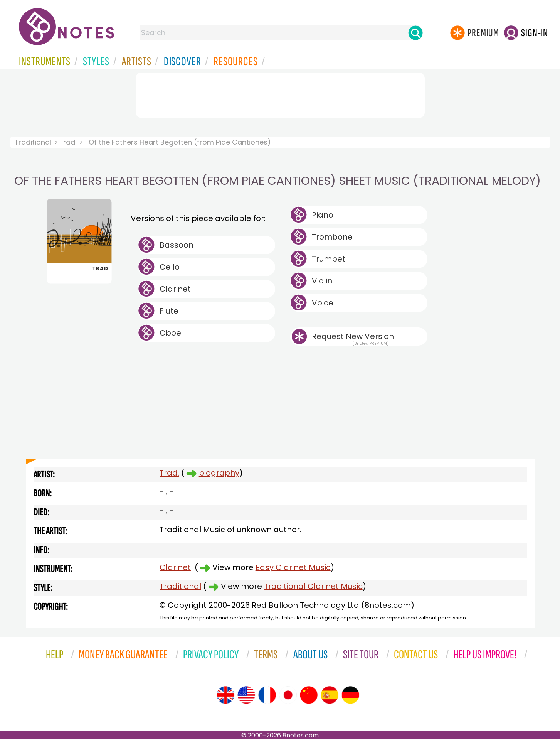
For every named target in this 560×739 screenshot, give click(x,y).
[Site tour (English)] (225, 695)
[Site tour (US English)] (246, 695)
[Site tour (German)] (350, 695)
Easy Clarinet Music (293, 567)
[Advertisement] (280, 94)
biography (219, 473)
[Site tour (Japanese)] (288, 695)
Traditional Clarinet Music (313, 586)
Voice (323, 303)
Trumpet (329, 259)
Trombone (332, 237)
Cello (170, 267)
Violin (322, 281)
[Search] (415, 33)
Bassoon (177, 245)
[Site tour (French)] (267, 695)
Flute (169, 311)
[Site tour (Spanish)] (330, 695)
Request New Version (353, 336)
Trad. (68, 142)
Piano (323, 215)
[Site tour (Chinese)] (309, 695)
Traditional (33, 142)
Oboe (170, 333)
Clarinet (175, 289)
